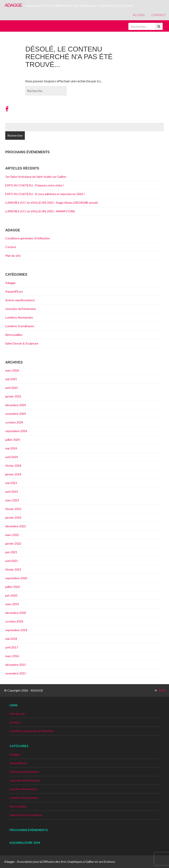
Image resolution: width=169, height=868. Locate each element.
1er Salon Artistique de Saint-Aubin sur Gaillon (36, 177)
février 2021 (13, 569)
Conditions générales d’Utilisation (28, 238)
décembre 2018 (16, 613)
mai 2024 (11, 448)
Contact (159, 15)
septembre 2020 (16, 578)
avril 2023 (12, 492)
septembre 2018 (16, 630)
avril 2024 (12, 457)
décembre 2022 (16, 526)
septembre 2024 (16, 431)
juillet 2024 (13, 440)
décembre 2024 (16, 405)
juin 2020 (11, 595)
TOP (160, 690)
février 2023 (13, 509)
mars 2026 (12, 370)
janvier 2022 (13, 543)
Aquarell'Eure (14, 291)
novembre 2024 (16, 414)
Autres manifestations (20, 300)
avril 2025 (12, 388)
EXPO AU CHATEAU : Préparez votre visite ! (35, 185)
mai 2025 (11, 379)
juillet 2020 (13, 587)
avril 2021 (12, 561)
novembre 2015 (16, 673)
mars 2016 (12, 656)
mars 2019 (12, 604)
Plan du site (13, 256)
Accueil (139, 15)
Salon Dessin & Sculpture (22, 343)
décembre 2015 (16, 665)
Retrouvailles (14, 335)
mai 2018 (11, 639)
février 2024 (13, 466)
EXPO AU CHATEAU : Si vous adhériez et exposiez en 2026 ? (45, 194)
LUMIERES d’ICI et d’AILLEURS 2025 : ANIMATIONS (40, 211)
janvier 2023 (13, 517)
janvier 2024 (13, 474)
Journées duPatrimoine (21, 309)
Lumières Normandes (19, 317)
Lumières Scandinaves (20, 326)
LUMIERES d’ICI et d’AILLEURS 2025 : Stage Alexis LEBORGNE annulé (52, 203)
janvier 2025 (13, 396)
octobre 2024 (14, 422)
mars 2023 (12, 500)
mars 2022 (12, 535)
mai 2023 (11, 483)
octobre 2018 (14, 621)
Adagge (10, 283)
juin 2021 (11, 552)
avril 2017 (12, 647)
